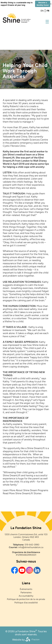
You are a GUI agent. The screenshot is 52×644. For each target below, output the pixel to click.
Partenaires (26, 592)
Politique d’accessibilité (26, 603)
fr (48, 11)
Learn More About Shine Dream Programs (25, 490)
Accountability (26, 596)
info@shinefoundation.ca (31, 547)
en (42, 11)
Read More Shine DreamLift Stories (22, 493)
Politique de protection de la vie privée (26, 599)
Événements (26, 589)
